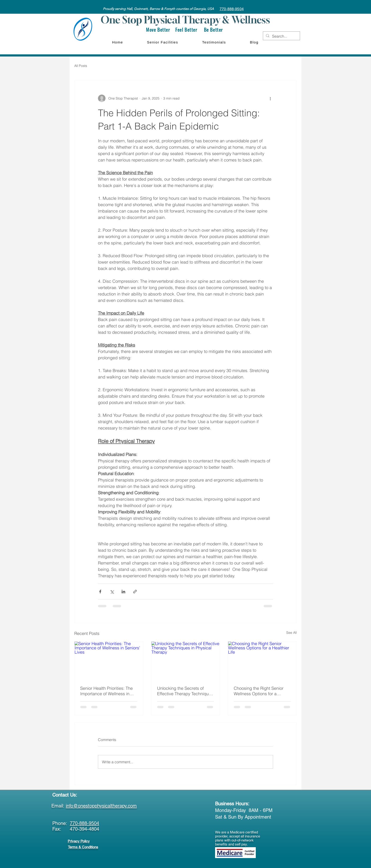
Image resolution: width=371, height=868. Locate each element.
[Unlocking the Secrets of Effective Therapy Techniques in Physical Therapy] (186, 661)
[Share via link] (135, 592)
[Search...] (281, 36)
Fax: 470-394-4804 (76, 829)
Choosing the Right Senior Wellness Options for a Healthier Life (259, 691)
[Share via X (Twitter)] (112, 592)
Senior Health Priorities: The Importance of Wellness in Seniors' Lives (106, 691)
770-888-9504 (84, 823)
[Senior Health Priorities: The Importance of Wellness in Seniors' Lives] (109, 661)
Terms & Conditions (83, 847)
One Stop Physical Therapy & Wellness (185, 20)
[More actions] (270, 98)
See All (291, 633)
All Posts (81, 66)
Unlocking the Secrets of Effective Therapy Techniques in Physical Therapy (185, 691)
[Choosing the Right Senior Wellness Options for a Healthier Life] (262, 661)
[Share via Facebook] (100, 592)
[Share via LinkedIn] (123, 592)
